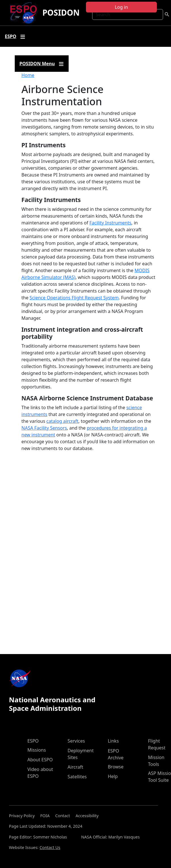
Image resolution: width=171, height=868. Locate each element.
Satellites (77, 777)
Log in (121, 7)
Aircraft (75, 767)
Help (113, 776)
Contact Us (50, 847)
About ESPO (40, 760)
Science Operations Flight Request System (74, 298)
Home (28, 75)
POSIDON (61, 12)
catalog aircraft (63, 421)
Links (113, 741)
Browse (116, 767)
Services (76, 741)
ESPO (33, 741)
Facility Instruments (110, 223)
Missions (37, 750)
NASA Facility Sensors (44, 428)
